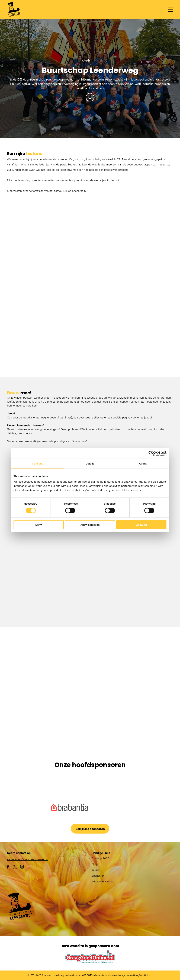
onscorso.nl (79, 191)
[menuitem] (132, 860)
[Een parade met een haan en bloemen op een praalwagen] (49, 312)
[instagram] (22, 867)
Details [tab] (90, 464)
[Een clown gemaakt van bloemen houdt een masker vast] (90, 717)
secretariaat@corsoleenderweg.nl (28, 859)
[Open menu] (170, 10)
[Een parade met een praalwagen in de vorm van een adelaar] (131, 250)
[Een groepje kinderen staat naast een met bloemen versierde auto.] (49, 229)
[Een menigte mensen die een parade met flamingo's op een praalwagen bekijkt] (131, 332)
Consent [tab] (37, 464)
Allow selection (90, 525)
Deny (39, 525)
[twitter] (15, 867)
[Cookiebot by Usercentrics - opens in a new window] (151, 453)
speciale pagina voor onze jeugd (131, 417)
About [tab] (143, 464)
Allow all (141, 525)
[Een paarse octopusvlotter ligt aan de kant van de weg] (30, 657)
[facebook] (8, 867)
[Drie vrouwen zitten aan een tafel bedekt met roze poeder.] (131, 582)
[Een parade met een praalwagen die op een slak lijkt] (150, 657)
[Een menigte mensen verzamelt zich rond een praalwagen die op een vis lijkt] (90, 657)
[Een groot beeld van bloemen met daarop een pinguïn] (30, 717)
